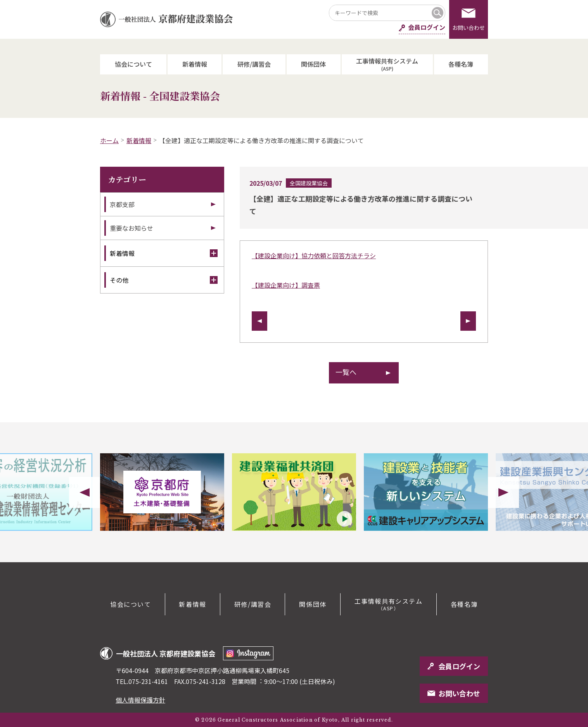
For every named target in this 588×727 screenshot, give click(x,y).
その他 (164, 280)
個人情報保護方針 (140, 700)
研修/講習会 (254, 64)
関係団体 (313, 64)
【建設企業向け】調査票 (286, 285)
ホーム (109, 140)
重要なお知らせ (131, 228)
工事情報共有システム (387, 64)
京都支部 (122, 204)
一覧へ (346, 372)
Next (503, 492)
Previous (85, 492)
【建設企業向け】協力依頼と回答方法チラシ (314, 256)
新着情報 (195, 64)
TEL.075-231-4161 (142, 681)
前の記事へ (259, 321)
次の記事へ (468, 321)
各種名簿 (461, 64)
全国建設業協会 (309, 183)
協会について (133, 64)
